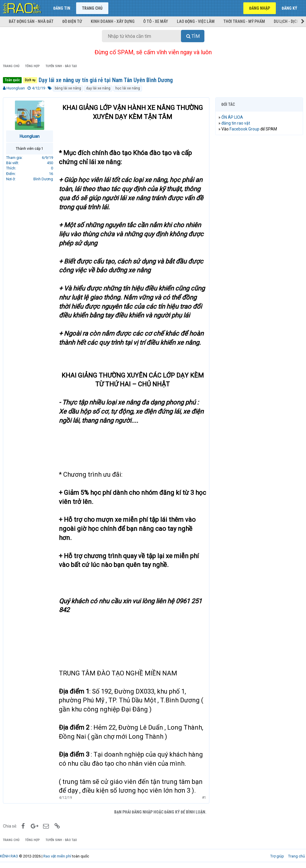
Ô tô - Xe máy (156, 21)
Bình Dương (43, 179)
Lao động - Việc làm (196, 21)
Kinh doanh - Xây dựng (113, 21)
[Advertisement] (259, 178)
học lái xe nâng (128, 88)
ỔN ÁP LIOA (232, 117)
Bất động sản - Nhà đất (31, 21)
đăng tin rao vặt (236, 123)
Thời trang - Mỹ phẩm (244, 21)
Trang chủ (92, 8)
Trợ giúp (277, 856)
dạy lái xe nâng (98, 88)
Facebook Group (245, 129)
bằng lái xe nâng (68, 88)
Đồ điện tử (72, 21)
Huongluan (16, 88)
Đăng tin (62, 8)
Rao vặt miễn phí (57, 856)
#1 (204, 798)
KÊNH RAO (9, 856)
